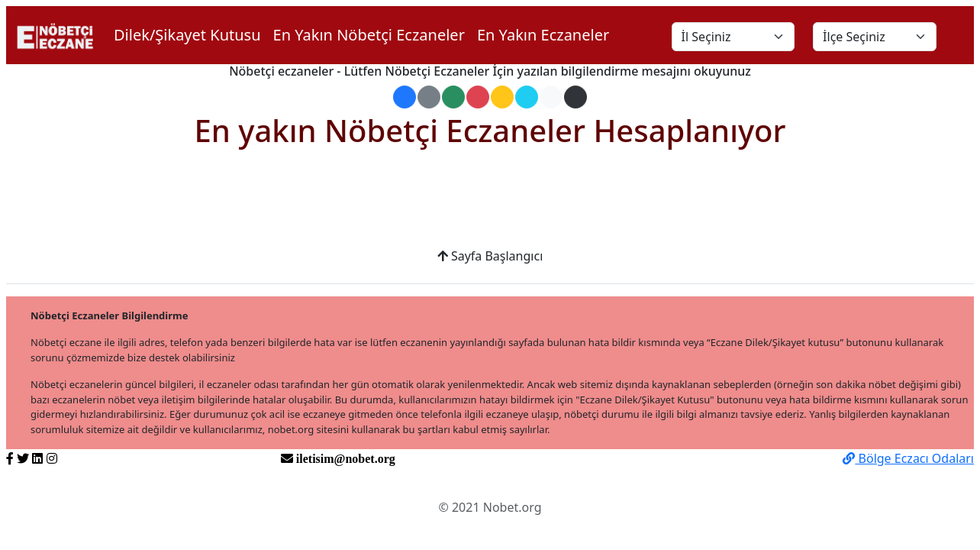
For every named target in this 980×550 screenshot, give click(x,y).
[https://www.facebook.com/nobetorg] (10, 458)
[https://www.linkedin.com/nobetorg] (37, 458)
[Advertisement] (490, 208)
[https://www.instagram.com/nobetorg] (52, 458)
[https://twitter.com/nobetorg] (23, 458)
